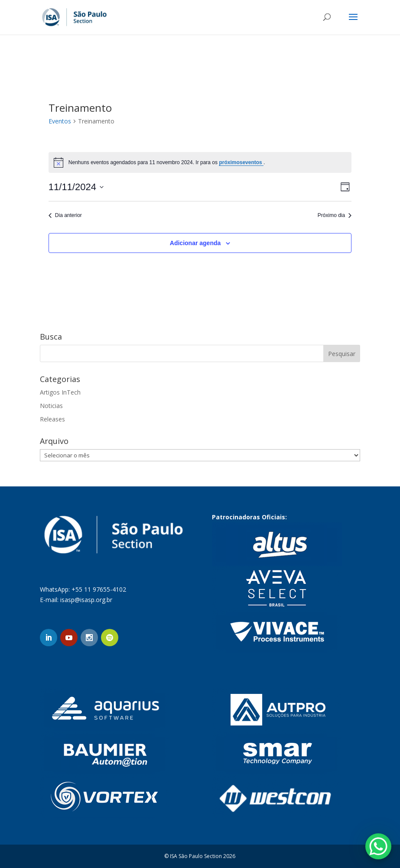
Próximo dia (335, 215)
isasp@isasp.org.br (86, 600)
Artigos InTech (60, 392)
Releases (52, 419)
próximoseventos (241, 162)
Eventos (60, 121)
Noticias (51, 406)
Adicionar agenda (195, 243)
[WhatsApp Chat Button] (378, 846)
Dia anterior (65, 215)
